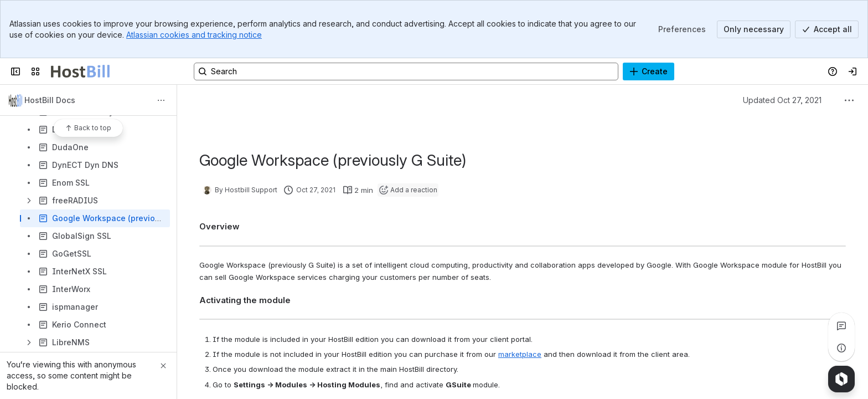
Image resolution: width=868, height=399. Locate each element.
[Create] (649, 71)
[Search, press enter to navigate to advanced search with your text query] (406, 71)
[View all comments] (841, 326)
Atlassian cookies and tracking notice (194, 35)
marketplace (520, 354)
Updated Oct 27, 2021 (782, 100)
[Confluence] (80, 71)
